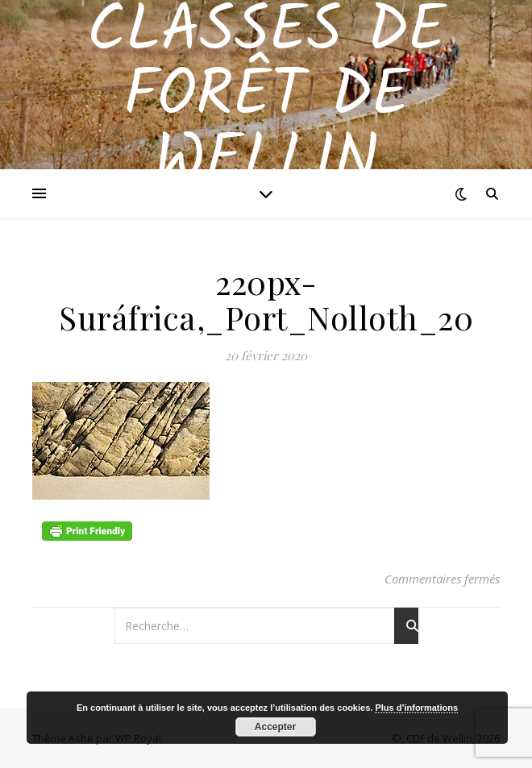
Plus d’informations (416, 708)
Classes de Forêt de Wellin (266, 97)
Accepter (275, 727)
